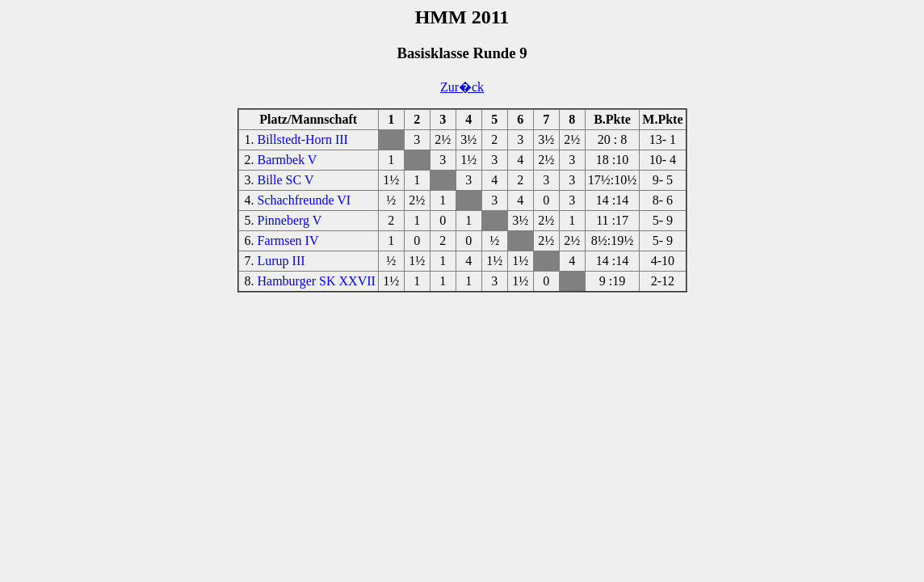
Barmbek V (288, 160)
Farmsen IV (288, 240)
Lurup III (281, 261)
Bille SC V (286, 180)
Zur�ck (462, 87)
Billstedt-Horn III (303, 139)
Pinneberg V (290, 220)
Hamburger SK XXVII (317, 281)
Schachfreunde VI (304, 200)
